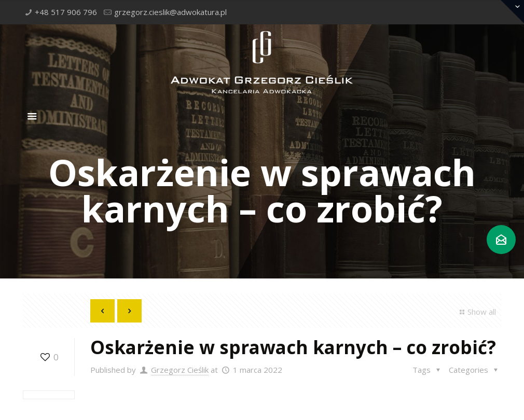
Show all (476, 312)
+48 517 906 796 (66, 12)
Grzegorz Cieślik (180, 370)
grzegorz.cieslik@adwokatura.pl (170, 12)
